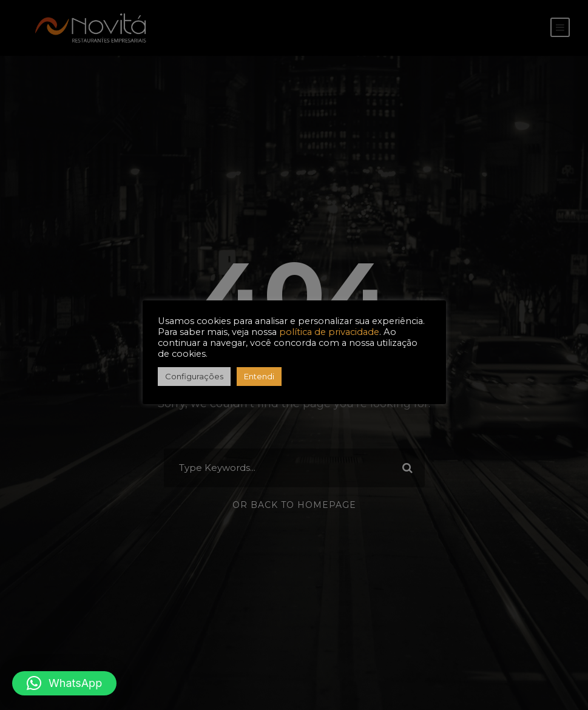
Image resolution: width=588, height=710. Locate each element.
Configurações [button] (194, 376)
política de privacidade (329, 332)
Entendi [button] (259, 376)
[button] (64, 683)
